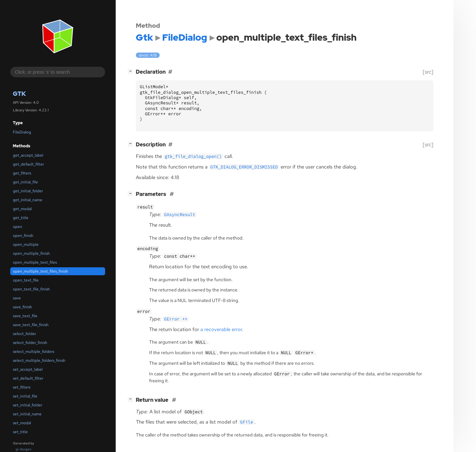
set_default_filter (28, 378)
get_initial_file (25, 182)
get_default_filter (28, 164)
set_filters (22, 387)
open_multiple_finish (31, 253)
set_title (20, 432)
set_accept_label (28, 369)
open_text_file (26, 280)
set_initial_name (27, 414)
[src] (428, 72)
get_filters (22, 173)
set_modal (22, 423)
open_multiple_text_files (35, 262)
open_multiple (26, 245)
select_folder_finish (30, 343)
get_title (21, 218)
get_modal (22, 209)
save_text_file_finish (31, 325)
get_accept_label (28, 155)
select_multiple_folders (34, 352)
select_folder (24, 334)
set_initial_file (25, 396)
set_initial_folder (28, 405)
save (17, 298)
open (18, 227)
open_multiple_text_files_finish (40, 271)
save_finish (22, 307)
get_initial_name (28, 200)
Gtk (19, 94)
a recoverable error (221, 329)
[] (132, 71)
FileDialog (22, 132)
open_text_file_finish (31, 289)
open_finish (23, 236)
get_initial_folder (28, 191)
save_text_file (25, 316)
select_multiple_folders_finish (39, 360)
